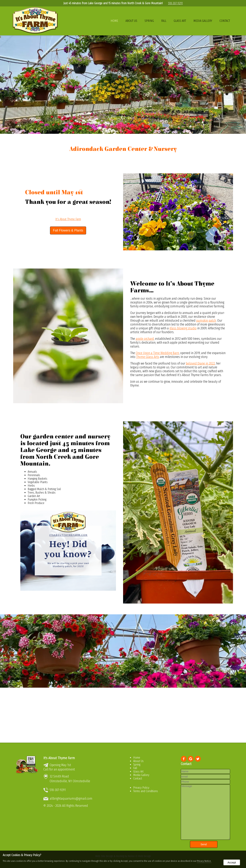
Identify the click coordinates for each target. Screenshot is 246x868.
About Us (131, 21)
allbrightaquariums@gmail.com (71, 799)
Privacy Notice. (204, 861)
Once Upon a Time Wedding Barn (157, 353)
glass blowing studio (183, 328)
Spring (149, 21)
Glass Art (180, 21)
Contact (225, 21)
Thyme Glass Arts (148, 357)
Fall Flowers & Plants (68, 230)
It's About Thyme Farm (68, 219)
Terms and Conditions (146, 791)
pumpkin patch (206, 321)
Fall (164, 21)
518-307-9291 (175, 3)
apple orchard (145, 339)
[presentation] (184, 759)
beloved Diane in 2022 (200, 364)
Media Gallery (203, 21)
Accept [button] (232, 862)
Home (114, 21)
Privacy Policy (141, 788)
